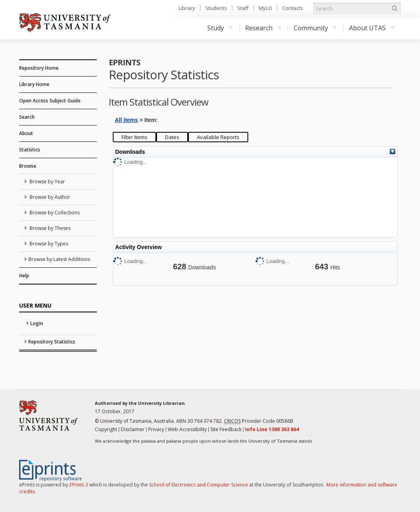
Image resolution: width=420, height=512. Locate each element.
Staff (243, 8)
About (26, 133)
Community (315, 28)
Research (263, 28)
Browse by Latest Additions (59, 259)
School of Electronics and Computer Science (198, 485)
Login (37, 323)
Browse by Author (49, 197)
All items (126, 120)
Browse (28, 166)
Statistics (30, 150)
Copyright (106, 429)
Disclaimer (133, 429)
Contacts (293, 8)
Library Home (34, 84)
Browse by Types (48, 244)
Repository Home (39, 68)
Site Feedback (226, 429)
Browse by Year (47, 181)
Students (216, 8)
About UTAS (372, 28)
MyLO (265, 8)
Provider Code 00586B (259, 421)
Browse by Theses (49, 228)
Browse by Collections (54, 213)
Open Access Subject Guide (50, 101)
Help (24, 276)
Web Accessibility (187, 429)
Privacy (156, 429)
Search (27, 117)
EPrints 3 (79, 485)
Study (220, 28)
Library (187, 8)
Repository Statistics (52, 342)
